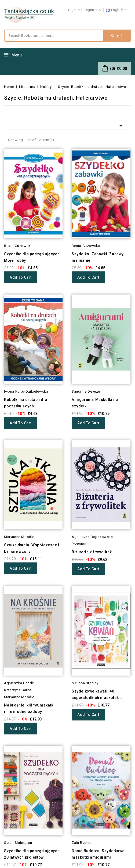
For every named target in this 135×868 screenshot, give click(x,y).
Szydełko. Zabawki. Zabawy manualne (98, 257)
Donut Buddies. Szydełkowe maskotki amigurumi (98, 854)
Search (117, 36)
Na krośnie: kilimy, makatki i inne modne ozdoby (30, 708)
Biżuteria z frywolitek (92, 552)
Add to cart (21, 277)
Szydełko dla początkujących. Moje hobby (32, 257)
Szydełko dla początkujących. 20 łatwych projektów (32, 854)
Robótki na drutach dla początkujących (25, 403)
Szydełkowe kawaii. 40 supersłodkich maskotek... (97, 694)
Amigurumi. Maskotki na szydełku (95, 403)
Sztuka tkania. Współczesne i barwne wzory (32, 548)
